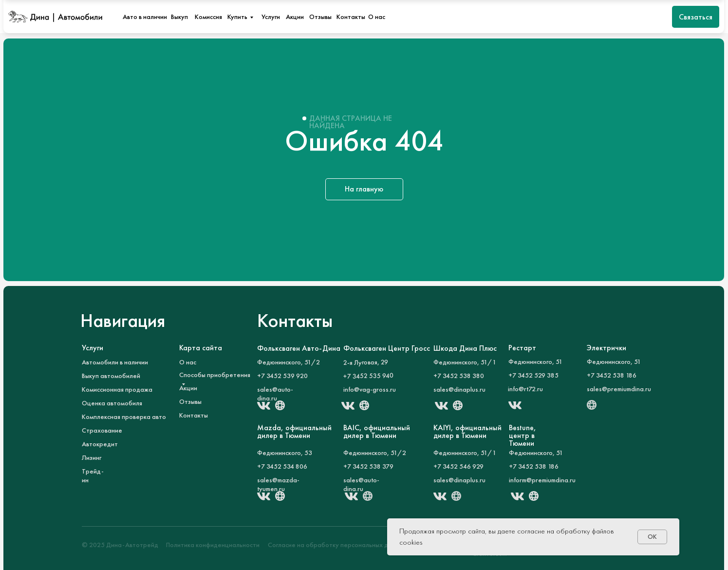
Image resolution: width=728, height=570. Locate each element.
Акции (295, 17)
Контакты (351, 17)
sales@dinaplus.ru (459, 389)
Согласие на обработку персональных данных (337, 545)
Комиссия (208, 17)
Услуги (271, 17)
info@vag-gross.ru (370, 389)
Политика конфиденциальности (213, 545)
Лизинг (92, 457)
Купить (237, 17)
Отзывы (320, 17)
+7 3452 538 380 (459, 376)
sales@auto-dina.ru (275, 394)
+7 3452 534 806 (282, 466)
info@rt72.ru (525, 389)
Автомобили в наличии (115, 362)
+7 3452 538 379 (368, 466)
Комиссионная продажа (117, 389)
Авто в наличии (145, 17)
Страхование (102, 430)
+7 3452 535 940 (368, 376)
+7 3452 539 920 (282, 376)
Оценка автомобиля (112, 403)
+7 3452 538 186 (612, 375)
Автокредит (100, 444)
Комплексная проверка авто (124, 417)
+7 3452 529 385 (533, 375)
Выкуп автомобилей (111, 376)
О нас (377, 17)
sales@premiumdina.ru (619, 389)
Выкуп (179, 17)
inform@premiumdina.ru (542, 480)
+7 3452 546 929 (458, 466)
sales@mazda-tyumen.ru (278, 484)
